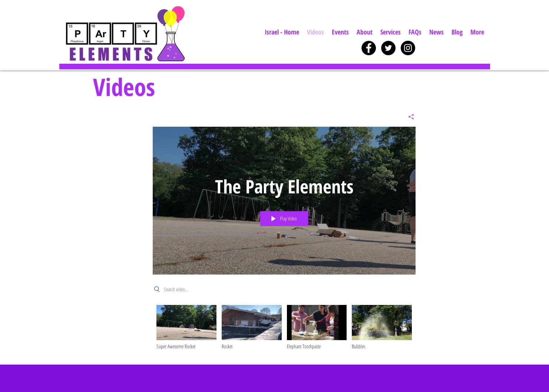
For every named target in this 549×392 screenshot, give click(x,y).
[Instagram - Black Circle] (408, 48)
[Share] (408, 117)
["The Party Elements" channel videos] (284, 329)
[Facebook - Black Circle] (369, 48)
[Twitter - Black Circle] (388, 48)
